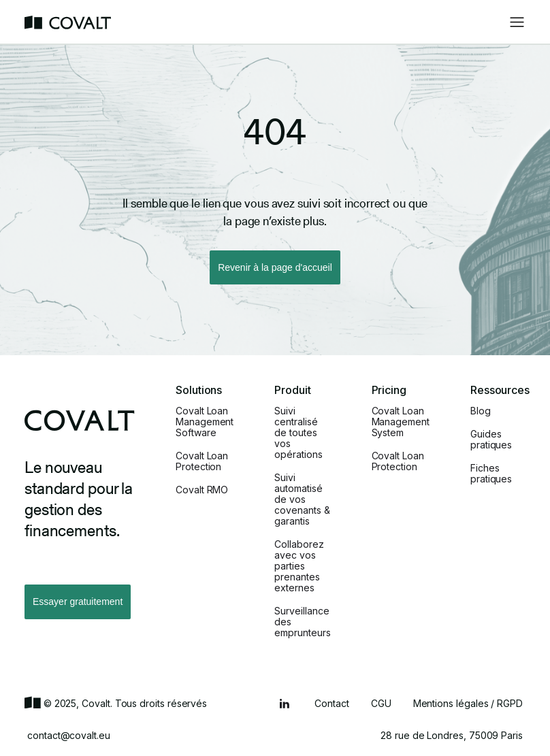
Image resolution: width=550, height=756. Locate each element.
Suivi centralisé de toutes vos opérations (298, 433)
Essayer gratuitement (78, 602)
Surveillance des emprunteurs (302, 622)
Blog (481, 411)
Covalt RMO (202, 490)
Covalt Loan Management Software (205, 422)
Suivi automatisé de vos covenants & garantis (302, 499)
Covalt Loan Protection (202, 461)
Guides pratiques (491, 440)
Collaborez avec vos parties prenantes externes (299, 566)
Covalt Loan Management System (401, 422)
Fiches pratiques (491, 474)
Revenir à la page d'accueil (275, 267)
